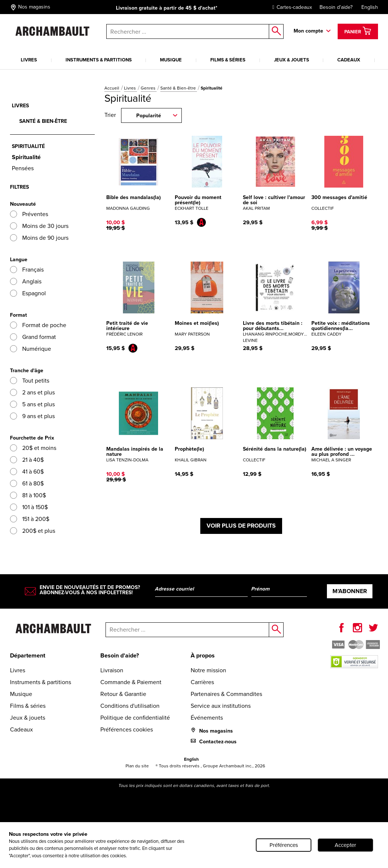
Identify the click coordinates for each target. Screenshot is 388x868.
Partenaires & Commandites (226, 694)
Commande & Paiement (131, 682)
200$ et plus (33, 531)
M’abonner (350, 591)
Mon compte (308, 31)
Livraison (112, 670)
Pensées (23, 168)
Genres (149, 88)
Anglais (26, 281)
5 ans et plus (32, 404)
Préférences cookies (127, 729)
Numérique (31, 349)
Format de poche (38, 325)
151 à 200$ (30, 519)
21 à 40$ (27, 460)
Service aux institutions (221, 706)
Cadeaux (349, 60)
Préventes (29, 214)
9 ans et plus (32, 416)
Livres (29, 60)
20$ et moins (33, 448)
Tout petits (30, 381)
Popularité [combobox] (149, 116)
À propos (203, 655)
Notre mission (208, 670)
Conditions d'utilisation (130, 706)
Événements (207, 718)
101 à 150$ (29, 507)
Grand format (33, 337)
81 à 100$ (28, 495)
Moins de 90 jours (39, 238)
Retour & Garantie (123, 694)
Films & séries (228, 60)
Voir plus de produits (241, 526)
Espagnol (28, 293)
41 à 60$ (27, 472)
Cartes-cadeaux (290, 7)
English (370, 7)
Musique (171, 60)
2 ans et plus (32, 392)
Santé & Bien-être (179, 88)
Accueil (112, 88)
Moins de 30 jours (39, 226)
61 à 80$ (27, 483)
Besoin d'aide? (336, 7)
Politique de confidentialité (135, 718)
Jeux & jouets (292, 60)
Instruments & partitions (99, 60)
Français (27, 270)
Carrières (202, 682)
